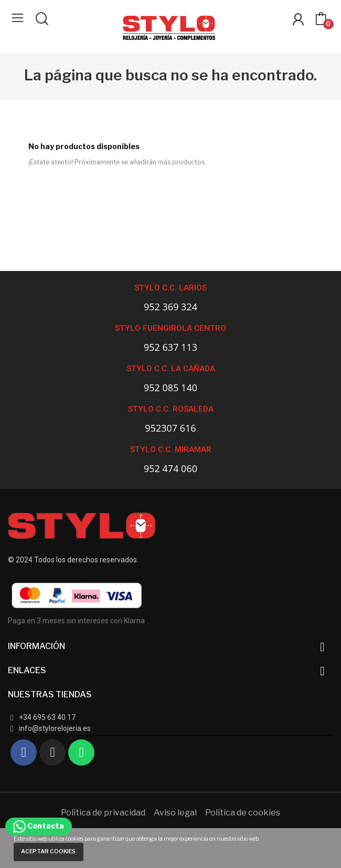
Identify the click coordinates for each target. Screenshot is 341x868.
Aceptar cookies (48, 851)
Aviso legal (175, 813)
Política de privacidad (103, 813)
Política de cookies (243, 813)
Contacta (39, 826)
